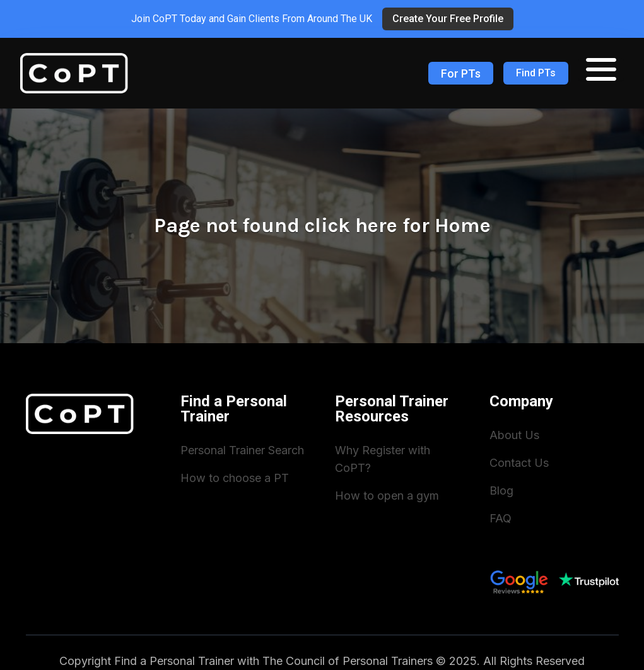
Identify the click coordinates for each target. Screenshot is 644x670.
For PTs (461, 73)
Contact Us (519, 463)
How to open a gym (387, 496)
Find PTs (536, 73)
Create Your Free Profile (448, 19)
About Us (514, 435)
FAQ (501, 518)
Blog (501, 491)
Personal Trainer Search (242, 450)
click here (351, 226)
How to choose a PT (235, 478)
